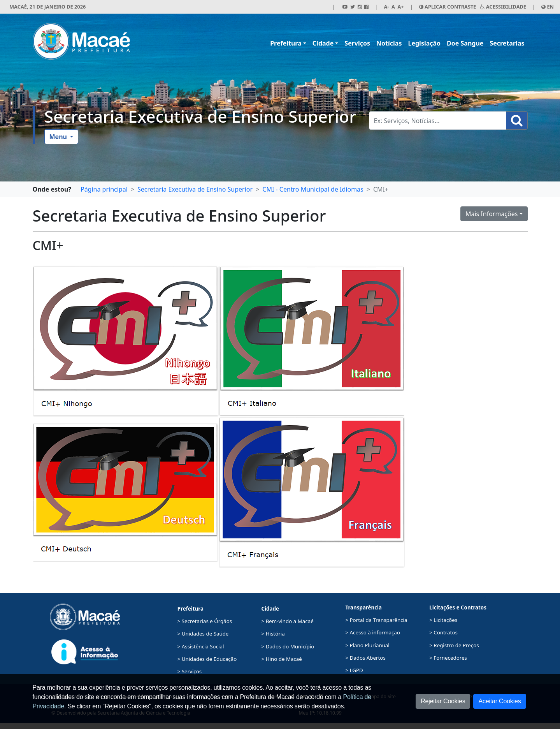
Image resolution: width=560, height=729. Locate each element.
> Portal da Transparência (376, 620)
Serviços (357, 43)
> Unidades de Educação (207, 659)
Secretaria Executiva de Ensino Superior (200, 116)
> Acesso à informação (372, 632)
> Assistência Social (201, 646)
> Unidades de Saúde (203, 634)
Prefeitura (286, 43)
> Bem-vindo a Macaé (288, 621)
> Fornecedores (448, 658)
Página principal (104, 189)
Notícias (389, 43)
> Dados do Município (288, 646)
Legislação (424, 43)
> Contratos (443, 632)
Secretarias (507, 43)
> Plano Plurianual (367, 645)
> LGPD (354, 670)
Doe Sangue (465, 43)
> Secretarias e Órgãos (205, 621)
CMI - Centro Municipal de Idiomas (313, 189)
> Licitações (443, 620)
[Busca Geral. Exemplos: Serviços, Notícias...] (438, 121)
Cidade (323, 43)
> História (273, 634)
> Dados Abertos (365, 658)
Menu (59, 137)
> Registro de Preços (454, 645)
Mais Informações (492, 214)
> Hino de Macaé (282, 659)
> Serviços (190, 671)
